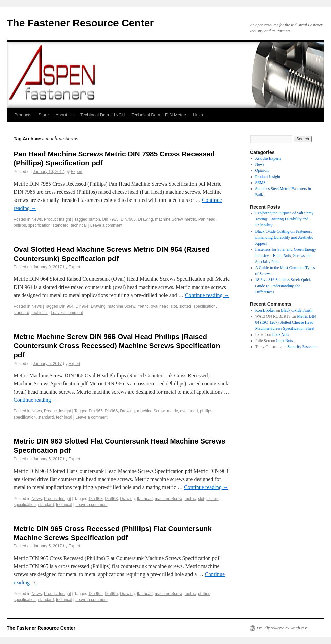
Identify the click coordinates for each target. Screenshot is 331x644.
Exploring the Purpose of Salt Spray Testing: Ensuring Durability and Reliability (285, 219)
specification (39, 225)
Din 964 (66, 306)
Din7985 (128, 219)
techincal (79, 225)
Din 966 (95, 411)
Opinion (262, 170)
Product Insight (57, 219)
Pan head (207, 219)
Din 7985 (110, 219)
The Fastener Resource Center (80, 23)
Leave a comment (106, 225)
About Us (64, 115)
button (94, 219)
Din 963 (95, 499)
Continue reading (207, 295)
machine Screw (169, 219)
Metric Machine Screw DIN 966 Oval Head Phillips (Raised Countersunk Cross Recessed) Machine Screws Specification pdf (117, 346)
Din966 (111, 411)
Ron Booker (265, 310)
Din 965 (95, 594)
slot (174, 306)
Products (23, 115)
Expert (77, 172)
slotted (185, 306)
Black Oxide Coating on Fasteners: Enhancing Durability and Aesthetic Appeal (284, 237)
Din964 (82, 306)
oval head (160, 306)
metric (190, 219)
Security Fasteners (302, 347)
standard (61, 225)
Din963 (111, 499)
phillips (20, 225)
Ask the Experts (268, 158)
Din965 (111, 594)
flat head (145, 499)
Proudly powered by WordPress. (283, 628)
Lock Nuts (281, 334)
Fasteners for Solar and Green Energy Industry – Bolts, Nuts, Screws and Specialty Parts (286, 256)
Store (43, 115)
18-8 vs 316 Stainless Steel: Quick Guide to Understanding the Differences (283, 286)
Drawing (146, 219)
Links (198, 115)
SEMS (261, 183)
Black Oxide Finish (297, 310)
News (36, 219)
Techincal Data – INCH (103, 115)
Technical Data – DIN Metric (159, 115)
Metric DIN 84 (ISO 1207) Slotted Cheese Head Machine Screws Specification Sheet (286, 322)
